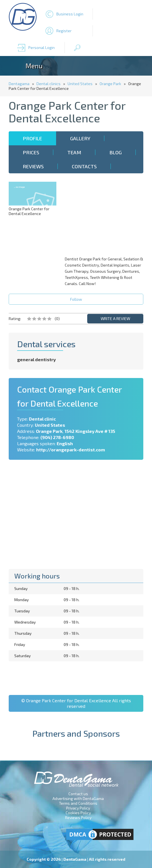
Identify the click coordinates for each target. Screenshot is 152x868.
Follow (76, 299)
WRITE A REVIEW (115, 319)
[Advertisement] (105, 217)
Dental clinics (49, 84)
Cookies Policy (78, 813)
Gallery (80, 138)
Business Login (70, 14)
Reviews (33, 166)
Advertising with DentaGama (78, 798)
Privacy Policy (78, 808)
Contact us (78, 794)
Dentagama (19, 84)
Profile (32, 138)
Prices (31, 152)
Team (74, 152)
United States (80, 84)
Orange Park (110, 84)
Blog (116, 152)
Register (64, 31)
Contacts (84, 166)
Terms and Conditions (78, 803)
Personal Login (42, 47)
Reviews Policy (78, 817)
